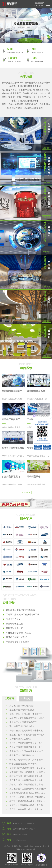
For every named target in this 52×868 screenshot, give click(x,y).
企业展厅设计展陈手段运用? (21, 710)
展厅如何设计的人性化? (19, 739)
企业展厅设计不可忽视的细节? (22, 722)
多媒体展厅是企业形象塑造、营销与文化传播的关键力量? (26, 773)
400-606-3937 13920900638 (39, 4)
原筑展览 (6, 83)
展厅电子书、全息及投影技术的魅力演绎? (26, 781)
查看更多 (47, 148)
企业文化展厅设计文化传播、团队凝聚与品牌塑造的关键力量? (26, 768)
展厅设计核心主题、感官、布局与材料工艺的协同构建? (26, 810)
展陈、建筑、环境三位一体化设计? (24, 714)
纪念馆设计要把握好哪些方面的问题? (25, 718)
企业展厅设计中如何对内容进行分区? (25, 735)
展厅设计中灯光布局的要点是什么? (24, 743)
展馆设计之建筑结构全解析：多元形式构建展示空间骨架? (26, 806)
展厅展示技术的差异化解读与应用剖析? (26, 789)
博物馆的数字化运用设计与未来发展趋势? (26, 731)
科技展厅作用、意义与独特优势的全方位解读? (26, 777)
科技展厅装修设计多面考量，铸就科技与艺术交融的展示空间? (26, 802)
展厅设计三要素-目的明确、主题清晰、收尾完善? (26, 797)
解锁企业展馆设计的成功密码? (22, 764)
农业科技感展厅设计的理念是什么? (24, 747)
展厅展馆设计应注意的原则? (21, 706)
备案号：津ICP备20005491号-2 (35, 846)
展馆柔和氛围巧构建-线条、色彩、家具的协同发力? (26, 793)
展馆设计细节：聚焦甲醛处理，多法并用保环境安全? (26, 785)
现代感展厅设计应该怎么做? (21, 726)
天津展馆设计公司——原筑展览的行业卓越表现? (26, 752)
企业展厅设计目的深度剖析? (21, 755)
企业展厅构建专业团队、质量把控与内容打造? (26, 760)
